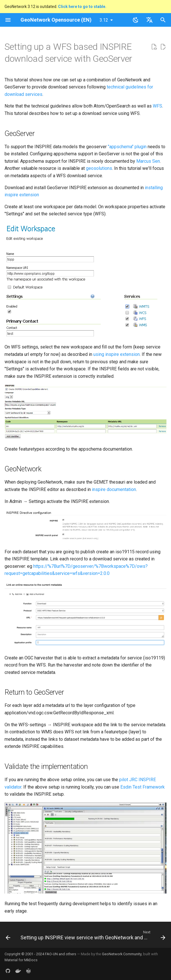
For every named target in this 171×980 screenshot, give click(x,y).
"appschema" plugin (127, 147)
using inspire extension (117, 354)
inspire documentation (114, 489)
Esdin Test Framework (143, 787)
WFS (157, 106)
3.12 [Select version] (104, 20)
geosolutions (99, 168)
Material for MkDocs (21, 960)
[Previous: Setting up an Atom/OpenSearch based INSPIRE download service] (8, 936)
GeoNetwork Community (122, 954)
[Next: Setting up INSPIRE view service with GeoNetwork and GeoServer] (92, 936)
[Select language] (149, 20)
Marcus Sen (148, 161)
